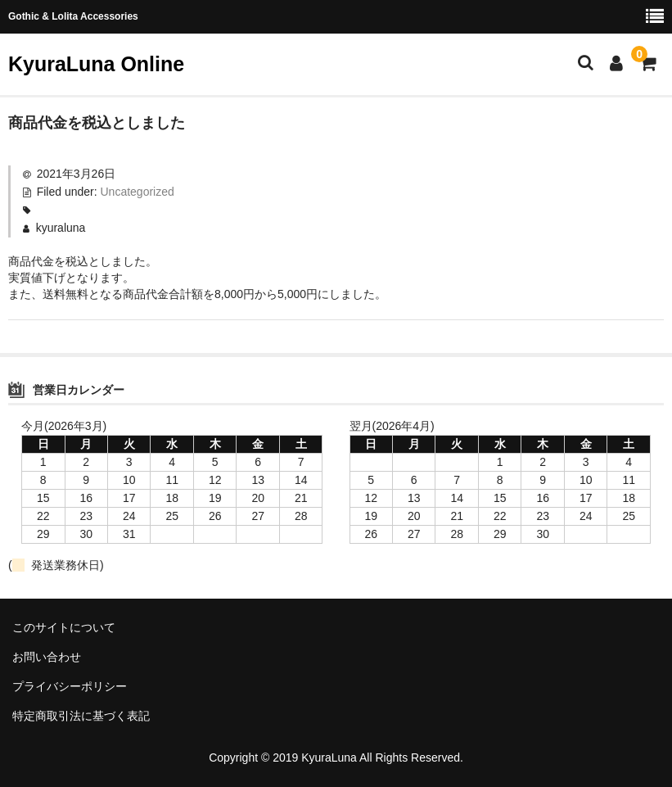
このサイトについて (64, 627)
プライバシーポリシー (70, 686)
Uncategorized (138, 192)
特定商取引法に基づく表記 (81, 716)
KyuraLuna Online (96, 64)
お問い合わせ (47, 657)
